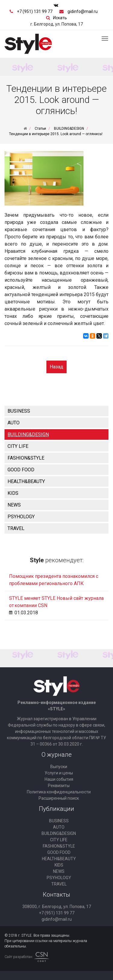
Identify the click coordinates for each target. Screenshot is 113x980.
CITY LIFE (18, 446)
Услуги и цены (59, 773)
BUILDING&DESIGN (28, 434)
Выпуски (59, 767)
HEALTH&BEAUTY (26, 481)
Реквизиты (59, 786)
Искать (60, 18)
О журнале (57, 755)
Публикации (56, 809)
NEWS (14, 505)
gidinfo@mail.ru (83, 11)
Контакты (56, 895)
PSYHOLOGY (21, 517)
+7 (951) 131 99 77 (35, 11)
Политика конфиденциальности (59, 792)
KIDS (13, 493)
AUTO (14, 423)
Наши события (59, 779)
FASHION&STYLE (26, 458)
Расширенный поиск (59, 798)
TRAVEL (16, 528)
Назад (56, 367)
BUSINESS (19, 411)
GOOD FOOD (21, 470)
